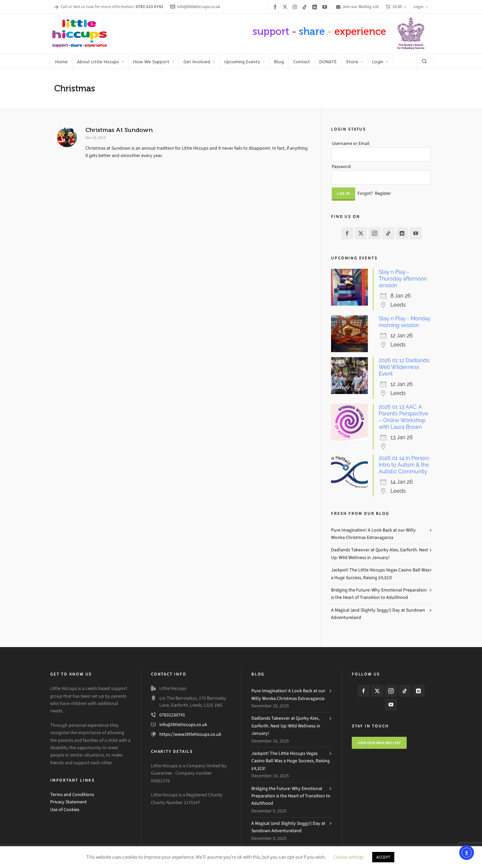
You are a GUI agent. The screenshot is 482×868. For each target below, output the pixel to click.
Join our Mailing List (357, 7)
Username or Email (351, 143)
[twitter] (286, 7)
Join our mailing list (379, 743)
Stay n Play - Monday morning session (404, 322)
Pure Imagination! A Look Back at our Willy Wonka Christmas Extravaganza (373, 534)
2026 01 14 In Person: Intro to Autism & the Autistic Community (404, 465)
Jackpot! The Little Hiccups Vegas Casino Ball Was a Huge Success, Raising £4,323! (380, 574)
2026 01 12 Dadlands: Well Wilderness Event (404, 367)
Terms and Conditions (72, 795)
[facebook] (276, 7)
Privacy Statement (68, 802)
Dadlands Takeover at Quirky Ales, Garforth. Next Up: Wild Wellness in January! (380, 554)
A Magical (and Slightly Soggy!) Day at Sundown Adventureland (378, 614)
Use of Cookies (65, 810)
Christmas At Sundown (119, 130)
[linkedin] (316, 7)
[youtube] (326, 7)
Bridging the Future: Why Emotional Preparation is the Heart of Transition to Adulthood (379, 594)
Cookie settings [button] (349, 857)
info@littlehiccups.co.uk (195, 7)
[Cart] (396, 7)
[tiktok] (306, 7)
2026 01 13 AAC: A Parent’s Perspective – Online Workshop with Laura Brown (403, 417)
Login (421, 7)
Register (383, 193)
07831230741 (172, 715)
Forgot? (365, 193)
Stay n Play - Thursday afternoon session (403, 279)
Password (341, 167)
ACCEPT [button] (383, 857)
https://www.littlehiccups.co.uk (190, 734)
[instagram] (296, 7)
